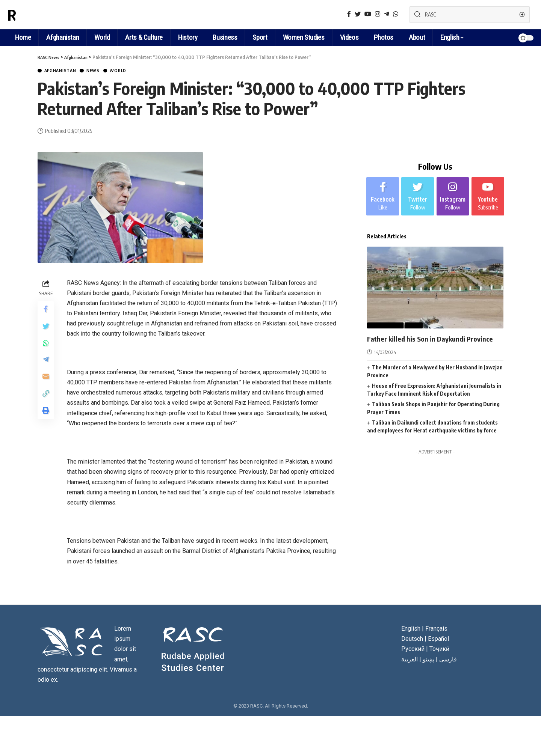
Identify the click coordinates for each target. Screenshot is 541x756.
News (103, 71)
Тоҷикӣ (439, 650)
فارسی (448, 660)
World (132, 71)
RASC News (43, 15)
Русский (413, 650)
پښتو (428, 660)
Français (436, 629)
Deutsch (412, 640)
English (450, 37)
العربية (410, 660)
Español (438, 640)
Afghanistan (64, 71)
